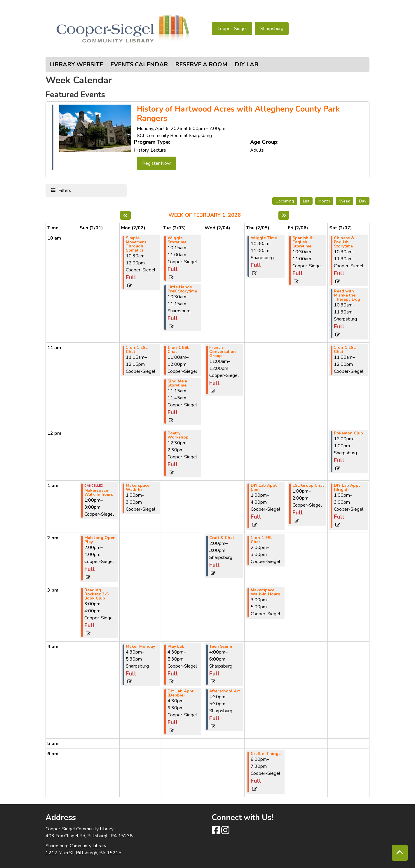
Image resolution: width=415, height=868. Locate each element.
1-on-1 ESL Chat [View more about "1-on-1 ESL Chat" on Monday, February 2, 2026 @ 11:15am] (137, 350)
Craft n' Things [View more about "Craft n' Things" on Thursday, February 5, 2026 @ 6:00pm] (266, 754)
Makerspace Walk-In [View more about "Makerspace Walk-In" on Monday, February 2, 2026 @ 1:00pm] (138, 488)
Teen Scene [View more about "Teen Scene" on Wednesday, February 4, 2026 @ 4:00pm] (221, 647)
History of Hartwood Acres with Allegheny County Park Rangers (238, 114)
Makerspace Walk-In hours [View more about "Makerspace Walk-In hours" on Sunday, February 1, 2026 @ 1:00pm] (99, 493)
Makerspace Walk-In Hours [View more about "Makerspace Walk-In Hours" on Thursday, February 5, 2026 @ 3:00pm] (265, 592)
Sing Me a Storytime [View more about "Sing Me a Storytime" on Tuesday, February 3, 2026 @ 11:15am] (177, 383)
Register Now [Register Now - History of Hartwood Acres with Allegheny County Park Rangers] (156, 163)
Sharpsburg (272, 29)
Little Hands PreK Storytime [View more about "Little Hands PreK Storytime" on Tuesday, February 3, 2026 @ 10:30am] (182, 289)
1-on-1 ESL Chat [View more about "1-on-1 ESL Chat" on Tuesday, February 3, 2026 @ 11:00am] (178, 350)
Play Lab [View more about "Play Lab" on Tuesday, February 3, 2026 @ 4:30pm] (176, 647)
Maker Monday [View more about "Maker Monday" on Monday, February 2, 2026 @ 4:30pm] (140, 647)
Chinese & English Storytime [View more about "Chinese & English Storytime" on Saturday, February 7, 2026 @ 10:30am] (344, 242)
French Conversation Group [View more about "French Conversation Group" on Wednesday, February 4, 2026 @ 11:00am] (223, 352)
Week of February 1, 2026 (205, 215)
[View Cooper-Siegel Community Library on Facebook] (217, 832)
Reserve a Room (201, 64)
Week (345, 201)
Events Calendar (139, 64)
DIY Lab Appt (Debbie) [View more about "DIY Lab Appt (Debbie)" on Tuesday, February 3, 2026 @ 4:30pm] (181, 693)
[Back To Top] (400, 853)
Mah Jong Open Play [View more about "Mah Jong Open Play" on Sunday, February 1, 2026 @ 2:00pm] (100, 540)
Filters (64, 190)
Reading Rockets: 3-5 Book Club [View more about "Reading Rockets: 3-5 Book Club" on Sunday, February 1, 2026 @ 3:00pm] (96, 594)
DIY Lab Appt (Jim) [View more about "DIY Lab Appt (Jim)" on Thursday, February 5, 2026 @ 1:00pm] (264, 488)
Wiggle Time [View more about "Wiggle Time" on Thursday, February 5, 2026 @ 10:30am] (264, 238)
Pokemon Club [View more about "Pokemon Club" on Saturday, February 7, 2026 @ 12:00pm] (348, 433)
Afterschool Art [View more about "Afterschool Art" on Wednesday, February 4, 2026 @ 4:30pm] (225, 691)
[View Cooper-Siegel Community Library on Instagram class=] (225, 832)
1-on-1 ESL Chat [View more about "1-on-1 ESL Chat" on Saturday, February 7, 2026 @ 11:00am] (345, 350)
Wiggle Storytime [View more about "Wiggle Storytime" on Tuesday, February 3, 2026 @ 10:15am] (177, 240)
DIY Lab (246, 64)
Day (363, 201)
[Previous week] (125, 215)
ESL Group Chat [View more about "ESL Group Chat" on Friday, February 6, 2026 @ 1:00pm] (308, 486)
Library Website (76, 64)
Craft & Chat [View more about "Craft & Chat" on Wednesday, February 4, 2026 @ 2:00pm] (222, 538)
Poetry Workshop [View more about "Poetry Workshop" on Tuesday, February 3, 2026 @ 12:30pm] (178, 435)
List (306, 201)
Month (324, 201)
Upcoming (285, 201)
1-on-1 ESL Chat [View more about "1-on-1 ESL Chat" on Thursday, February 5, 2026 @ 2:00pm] (262, 540)
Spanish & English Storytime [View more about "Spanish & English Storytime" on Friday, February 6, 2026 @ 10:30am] (303, 242)
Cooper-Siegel (232, 29)
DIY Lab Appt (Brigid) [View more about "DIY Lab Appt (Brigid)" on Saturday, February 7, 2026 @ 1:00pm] (347, 488)
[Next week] (284, 215)
